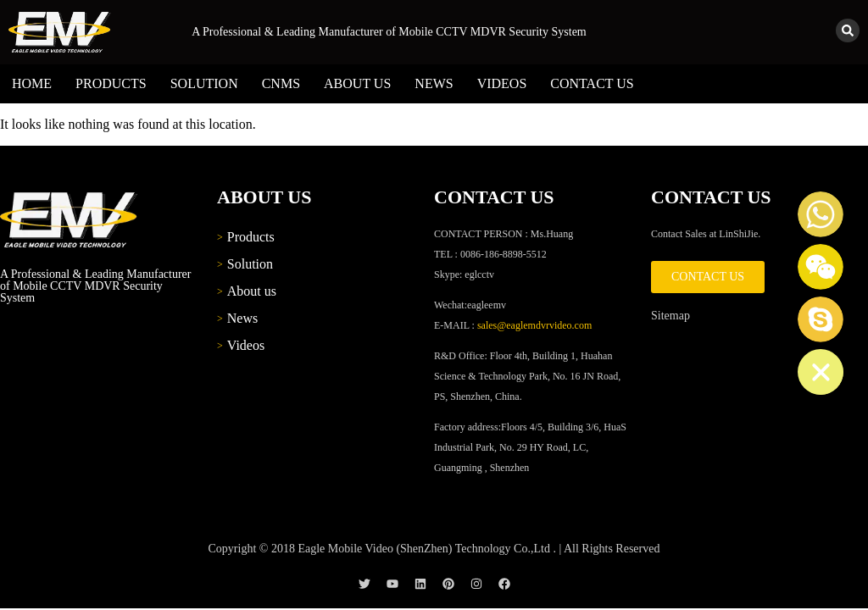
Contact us (592, 83)
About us (357, 83)
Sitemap (670, 316)
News (434, 83)
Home (32, 83)
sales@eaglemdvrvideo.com (534, 325)
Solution (204, 83)
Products (111, 83)
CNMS (281, 83)
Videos (502, 83)
